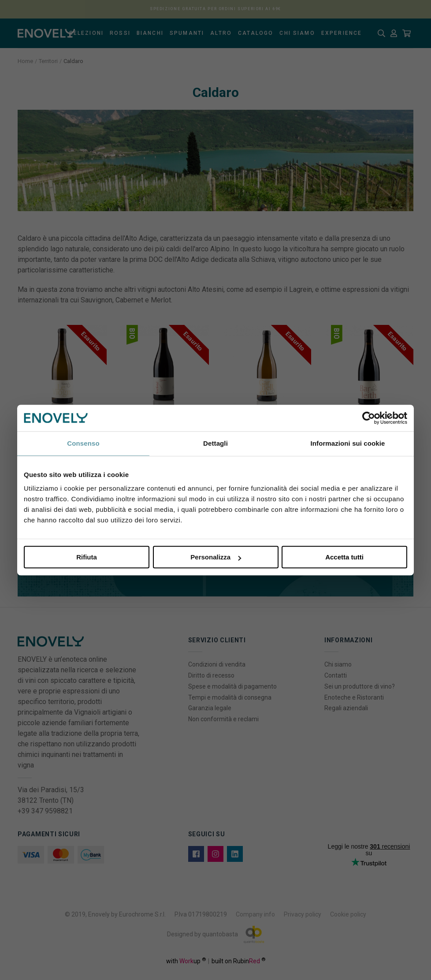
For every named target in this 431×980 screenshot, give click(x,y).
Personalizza (216, 557)
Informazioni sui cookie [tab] (348, 443)
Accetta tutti (344, 557)
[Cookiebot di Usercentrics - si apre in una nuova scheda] (369, 418)
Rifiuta (87, 557)
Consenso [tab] (83, 443)
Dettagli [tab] (215, 443)
